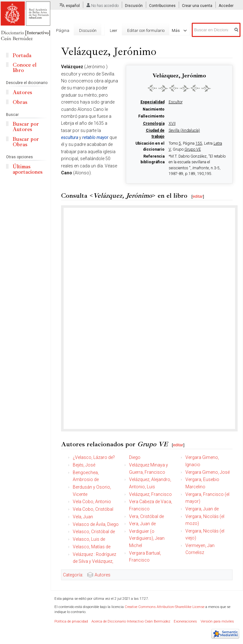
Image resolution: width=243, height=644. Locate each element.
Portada (22, 55)
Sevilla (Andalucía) (184, 130)
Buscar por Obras (26, 142)
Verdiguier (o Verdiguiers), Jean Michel (147, 538)
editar (198, 196)
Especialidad (153, 102)
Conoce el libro (25, 68)
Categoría (73, 575)
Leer (114, 30)
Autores (103, 575)
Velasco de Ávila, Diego (96, 524)
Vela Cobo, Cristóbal (93, 509)
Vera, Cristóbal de (146, 516)
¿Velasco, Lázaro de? (94, 457)
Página (63, 30)
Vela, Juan (83, 517)
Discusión (134, 6)
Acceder (226, 6)
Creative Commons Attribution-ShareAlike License (165, 607)
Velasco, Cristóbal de (94, 532)
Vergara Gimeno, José (208, 472)
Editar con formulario (146, 30)
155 (199, 143)
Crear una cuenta (197, 6)
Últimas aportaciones (28, 169)
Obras (20, 102)
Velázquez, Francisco (150, 494)
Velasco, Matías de (92, 547)
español (73, 6)
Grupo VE (193, 149)
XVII (172, 123)
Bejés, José (84, 465)
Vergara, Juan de (202, 509)
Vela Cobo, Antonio (92, 502)
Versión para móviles (217, 621)
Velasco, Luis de (89, 539)
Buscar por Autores (26, 127)
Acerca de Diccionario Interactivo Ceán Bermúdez (131, 621)
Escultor (176, 102)
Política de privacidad (71, 621)
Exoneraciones (185, 621)
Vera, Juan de (142, 524)
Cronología (154, 123)
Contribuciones (162, 6)
